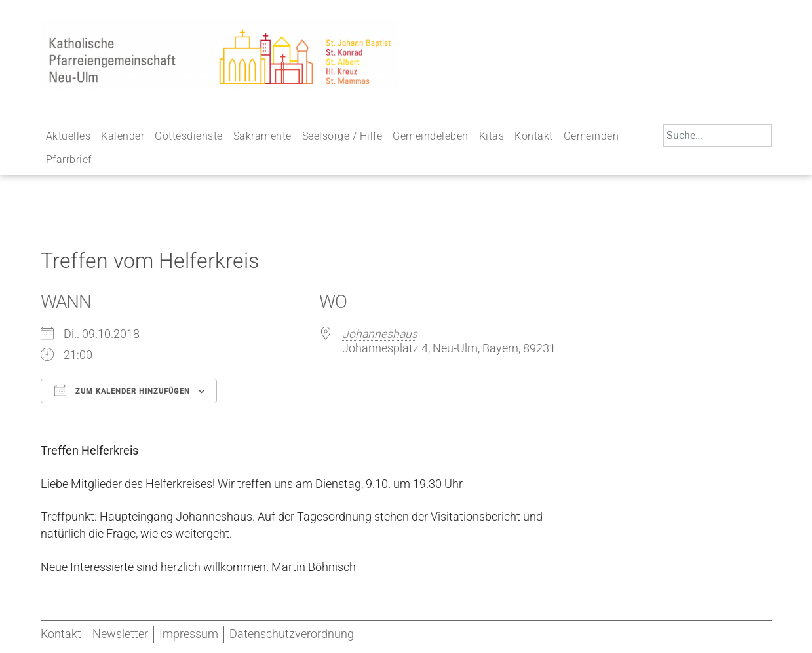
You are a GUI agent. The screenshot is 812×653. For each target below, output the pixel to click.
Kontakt (534, 136)
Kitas (492, 136)
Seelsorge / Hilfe (342, 136)
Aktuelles (68, 136)
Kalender (123, 136)
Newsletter (120, 634)
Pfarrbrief (69, 159)
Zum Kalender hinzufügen (122, 390)
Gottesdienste (189, 136)
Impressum (189, 634)
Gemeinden (591, 136)
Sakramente (262, 136)
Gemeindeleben (431, 136)
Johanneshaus (380, 334)
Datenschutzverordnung (292, 634)
